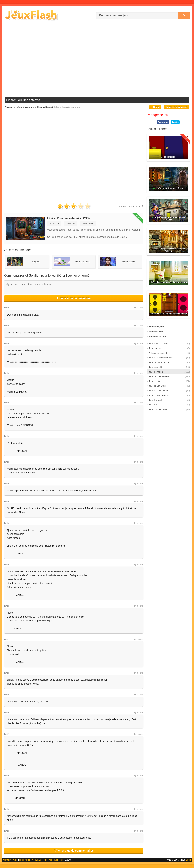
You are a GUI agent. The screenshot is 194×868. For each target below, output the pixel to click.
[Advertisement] (97, 57)
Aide (15, 860)
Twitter (175, 122)
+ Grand (155, 107)
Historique (25, 860)
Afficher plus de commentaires (74, 851)
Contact (7, 860)
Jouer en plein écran (176, 107)
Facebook (163, 122)
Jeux (188, 860)
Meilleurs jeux (56, 860)
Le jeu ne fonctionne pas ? (131, 206)
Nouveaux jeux (39, 860)
